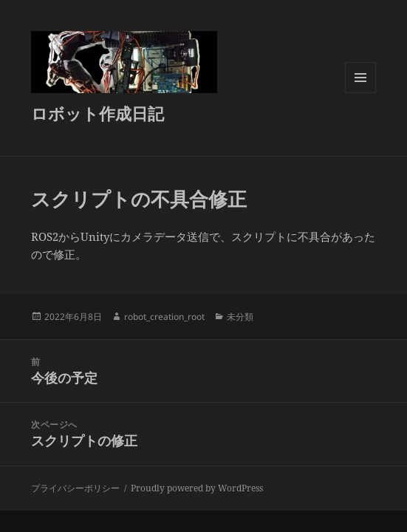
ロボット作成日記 (98, 113)
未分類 (240, 317)
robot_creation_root (164, 317)
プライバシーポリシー (75, 488)
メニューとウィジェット (360, 93)
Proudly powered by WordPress (197, 488)
